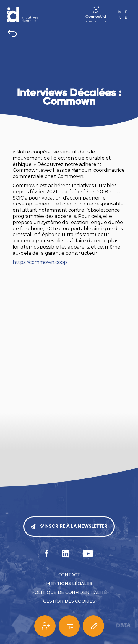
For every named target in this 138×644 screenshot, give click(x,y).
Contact (69, 575)
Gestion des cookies (69, 601)
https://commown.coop (40, 262)
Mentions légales (69, 583)
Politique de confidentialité (69, 592)
